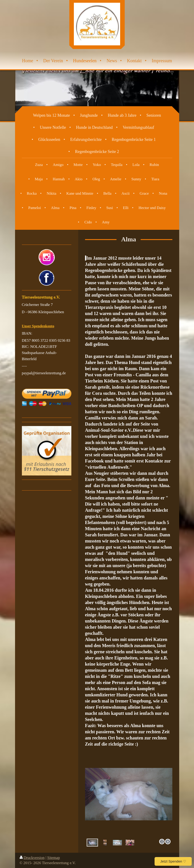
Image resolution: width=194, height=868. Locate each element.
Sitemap (53, 858)
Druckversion (32, 858)
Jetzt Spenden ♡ (173, 861)
